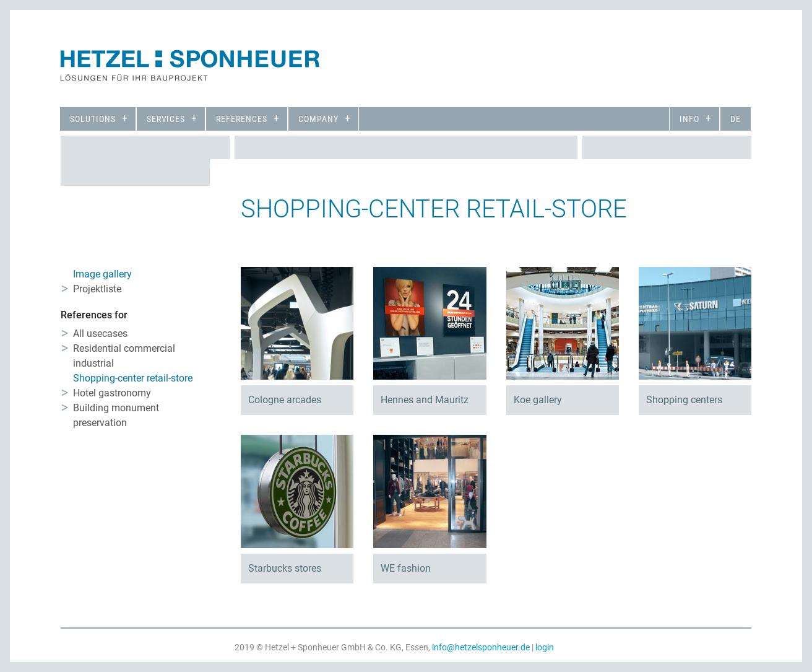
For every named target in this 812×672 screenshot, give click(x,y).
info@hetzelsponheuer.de (481, 647)
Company (318, 119)
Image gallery (102, 274)
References (242, 119)
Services (166, 119)
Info (689, 119)
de (736, 119)
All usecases (100, 334)
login (545, 647)
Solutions (93, 119)
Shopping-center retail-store (133, 378)
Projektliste (97, 289)
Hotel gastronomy (112, 393)
